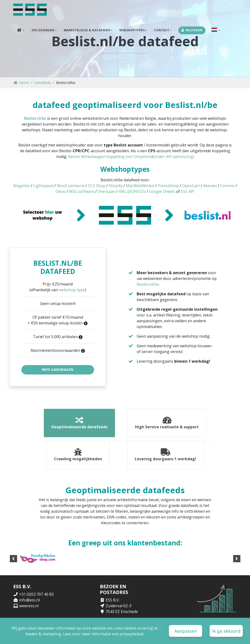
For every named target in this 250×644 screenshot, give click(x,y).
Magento (22, 186)
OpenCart (191, 186)
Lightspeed (43, 186)
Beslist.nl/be (35, 118)
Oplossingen (43, 30)
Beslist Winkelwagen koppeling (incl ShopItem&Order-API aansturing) (131, 157)
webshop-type (72, 290)
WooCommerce (71, 186)
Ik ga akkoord (226, 631)
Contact (162, 30)
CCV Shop (97, 186)
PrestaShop (168, 186)
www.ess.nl (29, 607)
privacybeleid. (132, 634)
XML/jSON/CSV (132, 191)
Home (21, 83)
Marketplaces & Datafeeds (87, 30)
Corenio (227, 186)
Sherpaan (106, 191)
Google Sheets (162, 191)
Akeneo (210, 186)
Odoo (61, 191)
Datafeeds (43, 83)
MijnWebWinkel (140, 186)
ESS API (188, 191)
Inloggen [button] (192, 30)
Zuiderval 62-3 (119, 607)
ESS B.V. (113, 602)
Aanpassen (186, 631)
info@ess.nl (29, 602)
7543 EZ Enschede (122, 613)
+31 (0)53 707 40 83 (36, 596)
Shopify (116, 186)
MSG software (82, 191)
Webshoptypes (132, 30)
